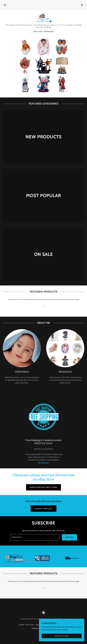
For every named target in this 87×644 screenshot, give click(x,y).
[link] (82, 5)
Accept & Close (62, 636)
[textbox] (35, 537)
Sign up (69, 537)
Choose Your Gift (43, 509)
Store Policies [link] (26, 625)
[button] (5, 5)
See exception (44, 462)
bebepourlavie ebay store (43, 487)
